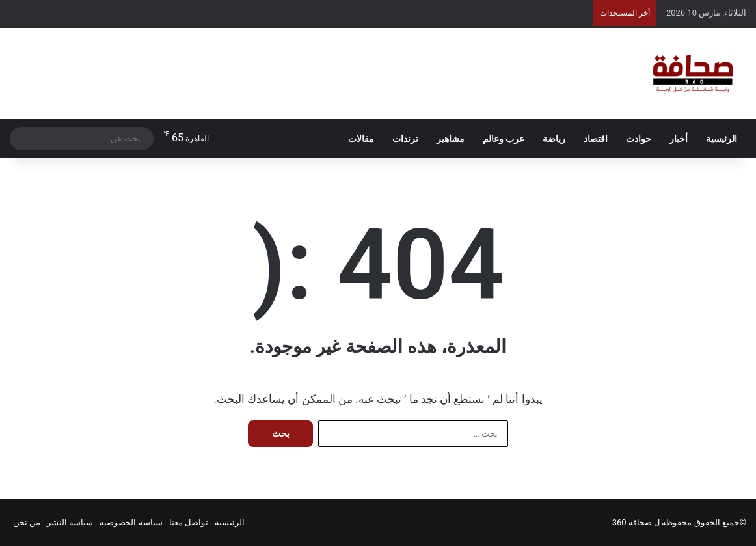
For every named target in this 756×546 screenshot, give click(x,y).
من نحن (27, 522)
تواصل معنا (189, 522)
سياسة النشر (70, 522)
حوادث (639, 139)
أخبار (679, 139)
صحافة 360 (632, 522)
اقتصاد (596, 139)
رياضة (554, 139)
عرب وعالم (504, 139)
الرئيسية (722, 139)
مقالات (361, 139)
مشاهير (451, 139)
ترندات (405, 139)
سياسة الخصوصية (131, 522)
